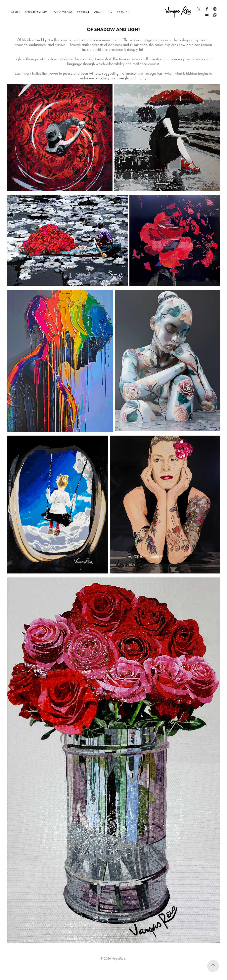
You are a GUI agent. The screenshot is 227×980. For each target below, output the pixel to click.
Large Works (63, 12)
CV (110, 12)
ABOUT (99, 12)
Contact (124, 12)
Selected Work (36, 12)
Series (16, 12)
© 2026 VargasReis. (113, 958)
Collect (83, 12)
